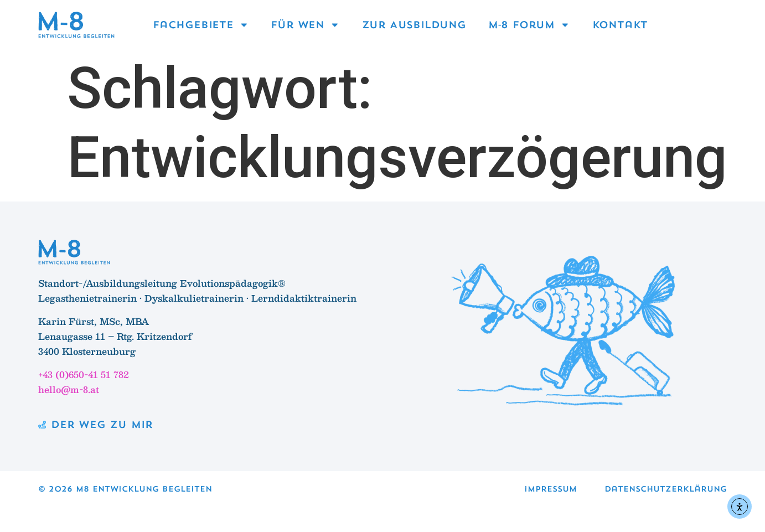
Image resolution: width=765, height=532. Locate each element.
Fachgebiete (201, 25)
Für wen (305, 25)
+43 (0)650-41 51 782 (84, 375)
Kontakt (620, 25)
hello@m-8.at (69, 389)
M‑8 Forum (529, 25)
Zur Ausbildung (414, 25)
